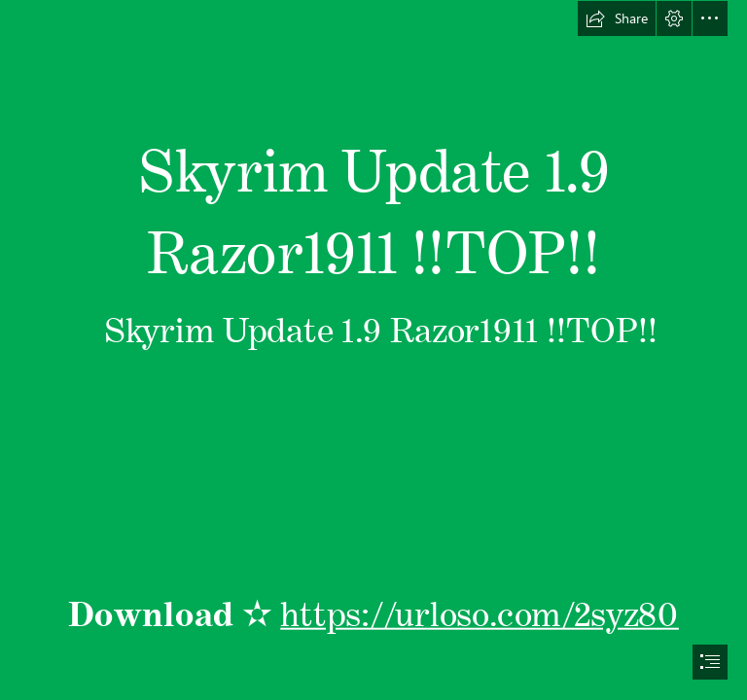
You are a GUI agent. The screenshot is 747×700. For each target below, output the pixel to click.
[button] (617, 18)
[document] (373, 350)
